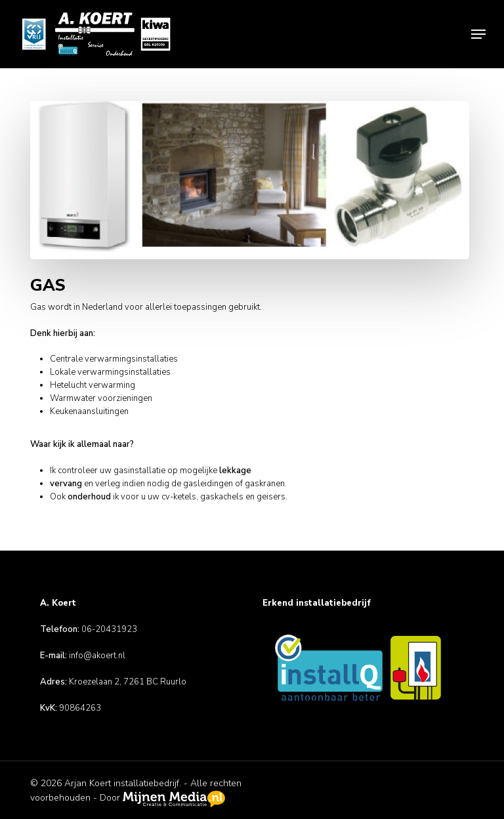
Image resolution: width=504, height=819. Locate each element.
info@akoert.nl (97, 656)
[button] (478, 34)
